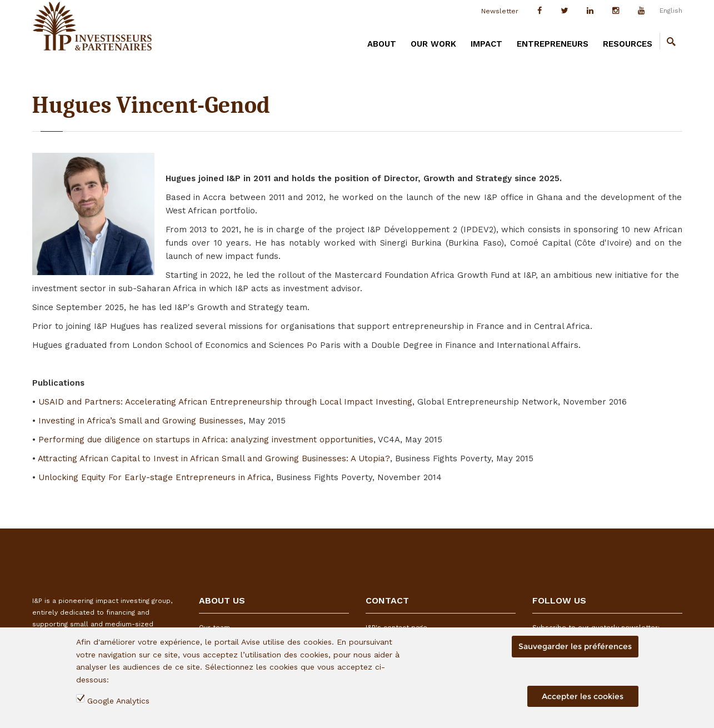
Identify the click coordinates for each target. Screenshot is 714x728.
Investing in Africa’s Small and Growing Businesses (141, 421)
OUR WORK (433, 44)
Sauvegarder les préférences (575, 646)
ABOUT (382, 44)
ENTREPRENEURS (553, 44)
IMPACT (486, 44)
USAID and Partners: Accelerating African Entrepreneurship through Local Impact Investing (225, 402)
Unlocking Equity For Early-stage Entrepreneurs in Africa (155, 477)
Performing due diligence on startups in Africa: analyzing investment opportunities (206, 440)
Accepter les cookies (583, 696)
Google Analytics (118, 701)
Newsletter (500, 11)
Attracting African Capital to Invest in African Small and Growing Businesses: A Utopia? (214, 458)
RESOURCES (628, 44)
